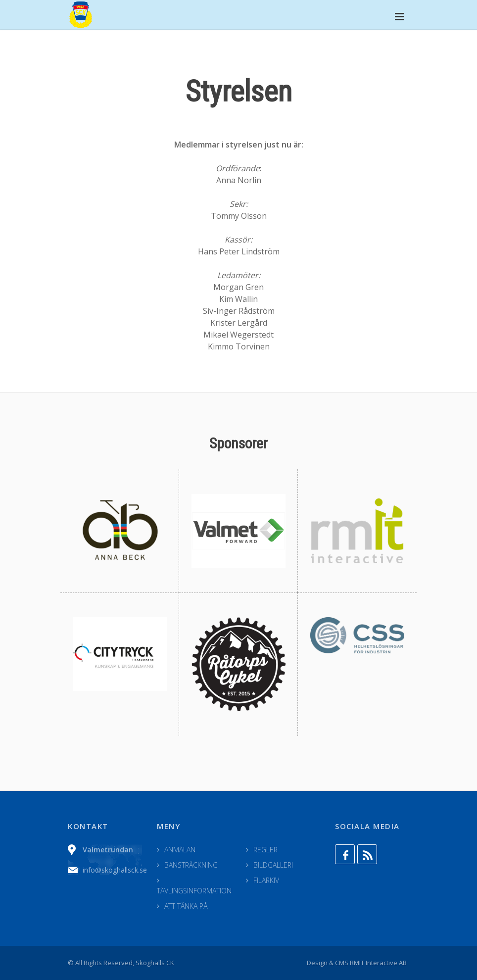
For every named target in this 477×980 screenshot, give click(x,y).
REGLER (265, 850)
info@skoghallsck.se (115, 870)
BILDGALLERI (273, 865)
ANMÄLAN (180, 850)
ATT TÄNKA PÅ (186, 906)
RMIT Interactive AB (378, 963)
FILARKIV (266, 880)
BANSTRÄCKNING (191, 865)
